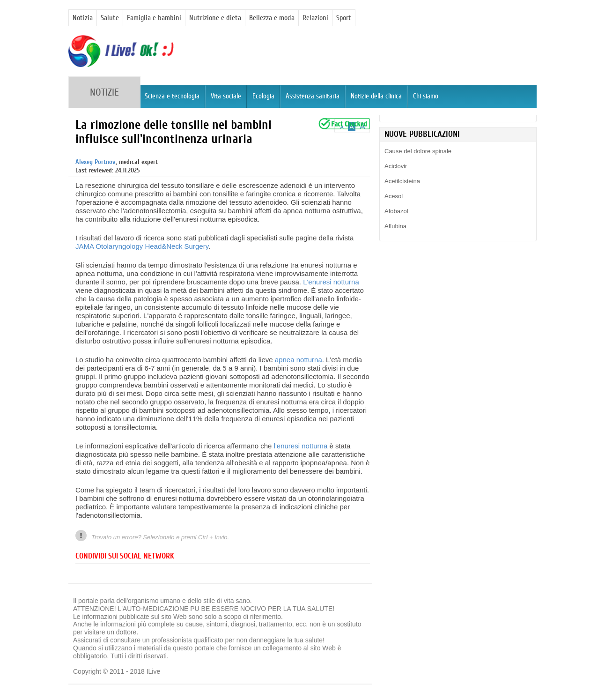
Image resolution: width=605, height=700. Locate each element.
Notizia (83, 18)
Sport (344, 18)
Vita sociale (226, 96)
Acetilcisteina (402, 181)
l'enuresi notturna (301, 446)
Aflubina (395, 226)
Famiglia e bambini (154, 18)
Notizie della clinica (376, 96)
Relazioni (315, 18)
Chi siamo (426, 96)
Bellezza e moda (272, 18)
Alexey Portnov (96, 162)
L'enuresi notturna (331, 282)
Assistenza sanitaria (313, 96)
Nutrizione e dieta (215, 18)
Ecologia (263, 96)
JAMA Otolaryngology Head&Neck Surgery (142, 246)
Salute (110, 18)
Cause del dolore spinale (418, 151)
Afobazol (396, 211)
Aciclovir (396, 166)
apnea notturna (299, 360)
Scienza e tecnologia (172, 96)
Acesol (394, 196)
